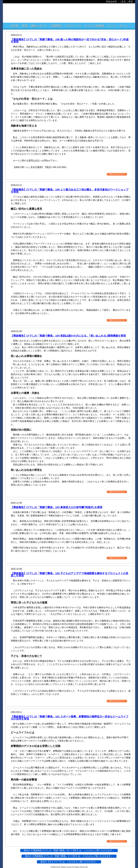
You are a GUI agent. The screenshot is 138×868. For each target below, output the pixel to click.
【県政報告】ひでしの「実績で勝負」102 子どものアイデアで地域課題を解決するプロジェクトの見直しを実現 (70, 574)
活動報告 (56, 26)
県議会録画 (111, 2)
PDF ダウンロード (117, 174)
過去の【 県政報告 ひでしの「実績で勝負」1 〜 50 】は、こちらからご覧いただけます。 (69, 856)
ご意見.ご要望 (126, 2)
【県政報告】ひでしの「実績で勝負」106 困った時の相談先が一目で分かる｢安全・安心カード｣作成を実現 (70, 41)
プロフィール (73, 26)
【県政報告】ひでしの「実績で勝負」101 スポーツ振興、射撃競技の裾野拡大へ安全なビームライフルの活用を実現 (70, 718)
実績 (25, 26)
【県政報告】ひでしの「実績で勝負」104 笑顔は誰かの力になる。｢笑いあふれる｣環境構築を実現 (68, 336)
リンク (112, 26)
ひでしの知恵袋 (95, 26)
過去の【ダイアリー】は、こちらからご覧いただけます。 (69, 862)
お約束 (14, 26)
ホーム (124, 26)
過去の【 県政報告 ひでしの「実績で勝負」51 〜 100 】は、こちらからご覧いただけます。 (69, 850)
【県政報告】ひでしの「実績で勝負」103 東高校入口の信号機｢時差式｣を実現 (57, 507)
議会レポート (39, 26)
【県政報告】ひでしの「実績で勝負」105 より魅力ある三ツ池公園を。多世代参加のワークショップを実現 (70, 191)
